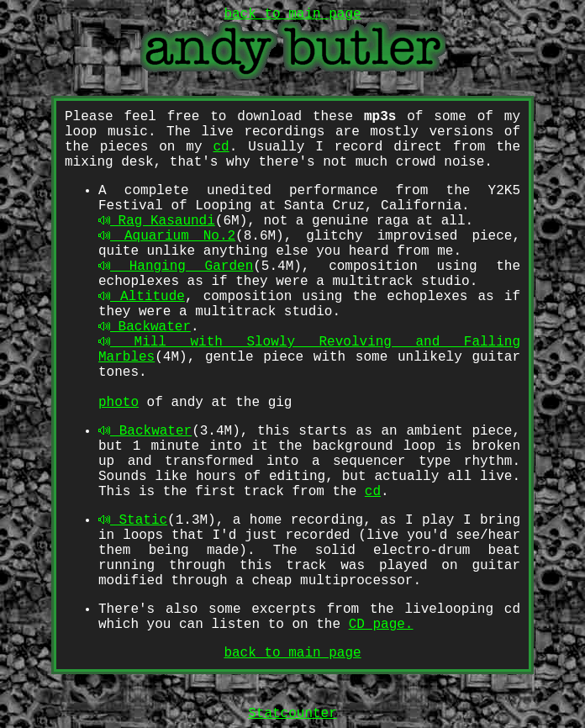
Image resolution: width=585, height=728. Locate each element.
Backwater (145, 327)
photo (119, 403)
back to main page (292, 653)
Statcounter (292, 714)
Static (133, 520)
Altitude (142, 297)
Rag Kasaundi (157, 221)
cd (221, 147)
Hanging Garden (176, 266)
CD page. (381, 625)
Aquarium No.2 (167, 236)
